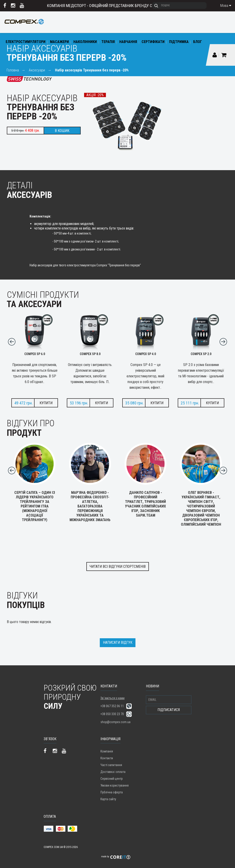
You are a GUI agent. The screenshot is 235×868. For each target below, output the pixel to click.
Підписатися (169, 710)
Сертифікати (153, 42)
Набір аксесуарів (92, 70)
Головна (13, 70)
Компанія (107, 751)
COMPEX (24, 25)
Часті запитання (111, 765)
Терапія (108, 42)
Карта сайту (108, 799)
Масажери (59, 42)
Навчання (128, 42)
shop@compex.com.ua (115, 722)
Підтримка (179, 42)
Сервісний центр (112, 779)
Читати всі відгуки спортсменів (118, 566)
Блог (197, 42)
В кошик (62, 131)
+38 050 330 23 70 (112, 714)
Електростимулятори (26, 42)
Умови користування (115, 785)
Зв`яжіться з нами (112, 698)
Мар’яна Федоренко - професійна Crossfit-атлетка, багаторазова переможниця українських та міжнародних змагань (90, 504)
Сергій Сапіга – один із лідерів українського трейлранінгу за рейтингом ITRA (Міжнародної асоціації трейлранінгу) (35, 504)
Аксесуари (37, 70)
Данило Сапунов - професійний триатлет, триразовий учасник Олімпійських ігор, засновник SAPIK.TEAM (145, 502)
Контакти (107, 758)
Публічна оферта (112, 792)
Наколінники (85, 42)
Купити (46, 403)
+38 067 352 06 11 (112, 706)
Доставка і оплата (113, 772)
